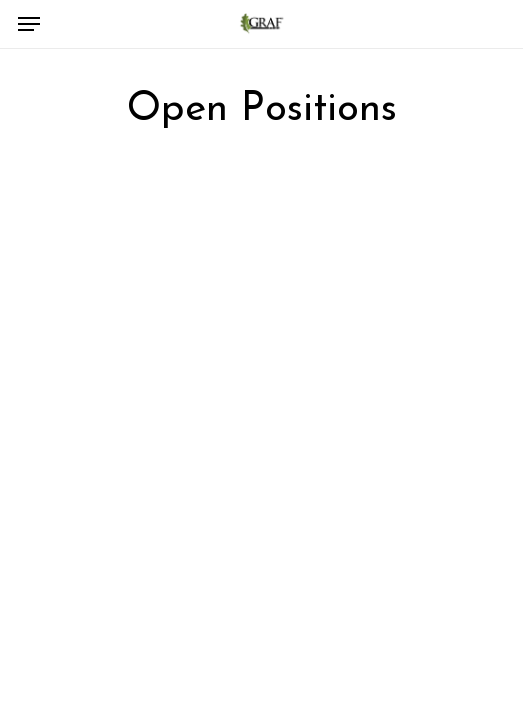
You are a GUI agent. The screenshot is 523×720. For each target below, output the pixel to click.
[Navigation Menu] (29, 24)
